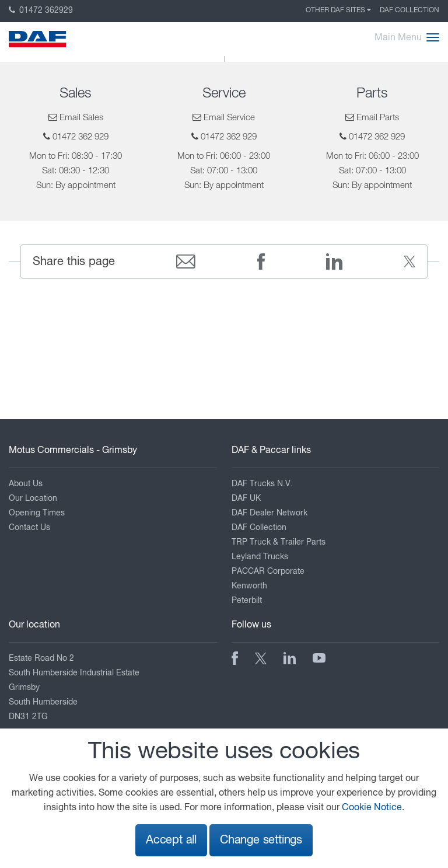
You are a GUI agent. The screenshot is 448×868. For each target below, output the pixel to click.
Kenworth (249, 586)
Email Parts (378, 118)
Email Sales (81, 118)
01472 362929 (41, 11)
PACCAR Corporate (268, 571)
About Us (26, 484)
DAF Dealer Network (269, 513)
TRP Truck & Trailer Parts (279, 542)
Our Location (33, 499)
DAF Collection (409, 11)
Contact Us (29, 528)
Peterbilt (247, 601)
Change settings (261, 840)
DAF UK (246, 499)
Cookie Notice (372, 808)
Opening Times (37, 513)
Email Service (229, 118)
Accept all (171, 840)
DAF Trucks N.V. (262, 484)
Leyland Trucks (260, 557)
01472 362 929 (80, 137)
